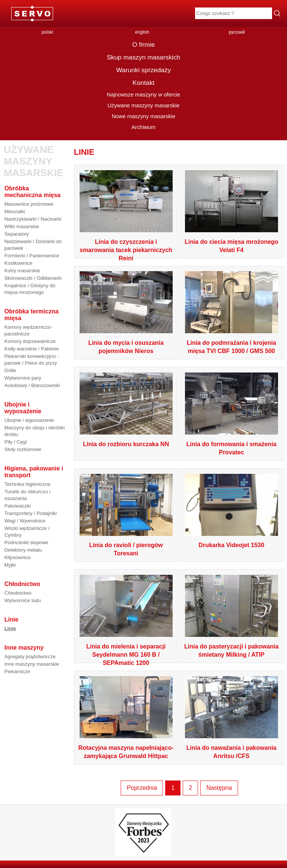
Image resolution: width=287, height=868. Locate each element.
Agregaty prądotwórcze (30, 657)
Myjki (10, 565)
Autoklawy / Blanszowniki (32, 385)
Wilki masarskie (22, 226)
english (142, 32)
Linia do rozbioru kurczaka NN (126, 444)
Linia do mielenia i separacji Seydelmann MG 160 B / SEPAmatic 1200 (126, 655)
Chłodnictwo (18, 593)
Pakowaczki (18, 506)
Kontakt (144, 83)
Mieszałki (15, 211)
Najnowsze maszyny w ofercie (143, 95)
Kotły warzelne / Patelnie (32, 349)
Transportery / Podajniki (31, 513)
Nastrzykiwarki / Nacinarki (33, 219)
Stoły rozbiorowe (23, 449)
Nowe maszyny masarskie (143, 116)
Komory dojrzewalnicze (30, 341)
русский (237, 32)
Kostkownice (18, 263)
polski (47, 32)
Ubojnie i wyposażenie (29, 420)
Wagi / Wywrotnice (25, 521)
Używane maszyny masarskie (143, 105)
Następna (219, 788)
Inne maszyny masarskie (32, 664)
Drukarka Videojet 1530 (231, 545)
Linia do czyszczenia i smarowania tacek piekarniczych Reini (126, 250)
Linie (10, 628)
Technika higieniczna (27, 484)
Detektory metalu (23, 550)
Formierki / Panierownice (32, 256)
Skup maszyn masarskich (143, 57)
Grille (10, 370)
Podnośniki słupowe (27, 542)
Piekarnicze (17, 671)
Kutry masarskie (22, 271)
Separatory (17, 234)
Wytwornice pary (23, 378)
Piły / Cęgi (16, 442)
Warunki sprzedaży (144, 70)
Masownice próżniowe (29, 204)
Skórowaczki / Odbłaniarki (33, 278)
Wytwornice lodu (23, 600)
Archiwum (143, 127)
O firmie (144, 45)
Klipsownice (18, 557)
